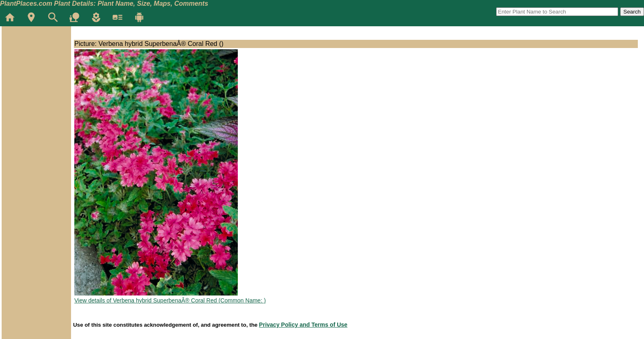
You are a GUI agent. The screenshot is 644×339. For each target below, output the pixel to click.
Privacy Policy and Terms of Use (303, 325)
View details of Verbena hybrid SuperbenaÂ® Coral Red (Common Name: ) (170, 300)
